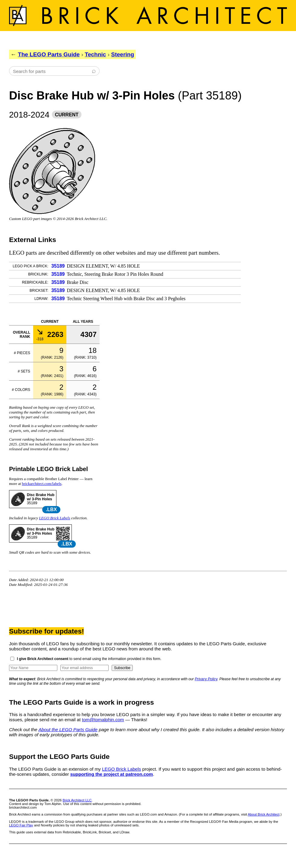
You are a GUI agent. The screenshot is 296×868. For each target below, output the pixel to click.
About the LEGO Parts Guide (68, 730)
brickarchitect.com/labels (42, 484)
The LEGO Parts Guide (49, 54)
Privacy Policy (206, 679)
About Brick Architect (264, 814)
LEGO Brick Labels (54, 518)
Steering (123, 54)
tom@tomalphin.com (103, 720)
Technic (95, 54)
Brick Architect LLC (77, 800)
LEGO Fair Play (21, 825)
